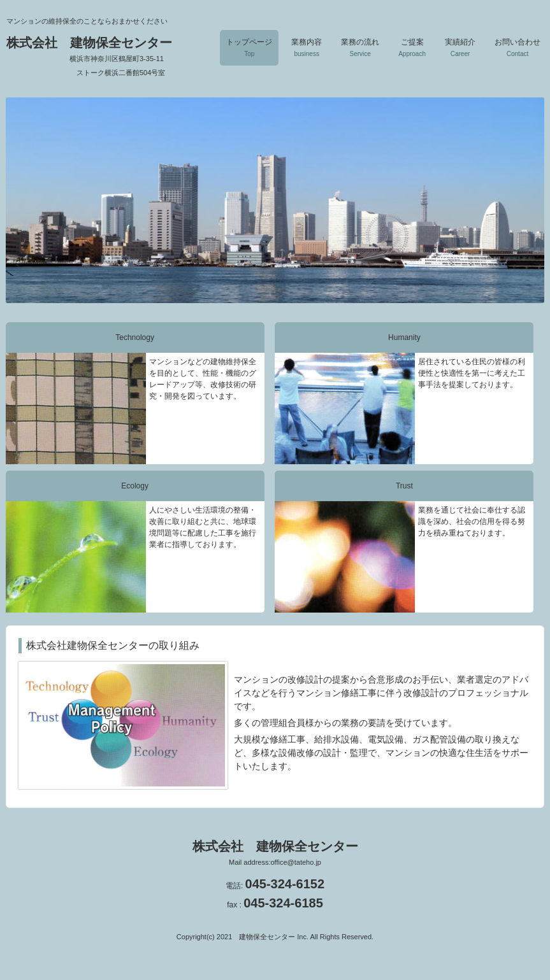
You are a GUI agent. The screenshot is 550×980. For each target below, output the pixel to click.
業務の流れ (360, 47)
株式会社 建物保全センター (100, 56)
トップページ (249, 47)
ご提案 (412, 47)
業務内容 (307, 47)
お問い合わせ (517, 47)
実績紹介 (460, 47)
